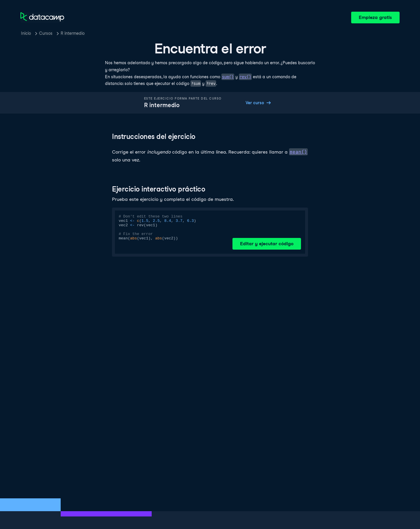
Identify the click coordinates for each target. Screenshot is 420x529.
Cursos (46, 33)
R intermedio (73, 33)
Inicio (26, 33)
